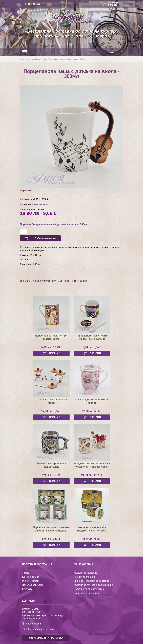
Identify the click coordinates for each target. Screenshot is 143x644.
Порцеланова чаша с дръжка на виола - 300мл (67, 59)
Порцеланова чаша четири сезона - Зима (51, 337)
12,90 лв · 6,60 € (92, 411)
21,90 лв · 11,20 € (92, 475)
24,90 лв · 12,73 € (51, 347)
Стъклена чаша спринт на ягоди (51, 401)
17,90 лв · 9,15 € (51, 411)
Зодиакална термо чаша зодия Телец (51, 465)
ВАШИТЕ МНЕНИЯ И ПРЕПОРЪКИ (46, 638)
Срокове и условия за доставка (91, 581)
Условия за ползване (85, 573)
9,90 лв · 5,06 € (92, 347)
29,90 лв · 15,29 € (51, 475)
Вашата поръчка (116, 4)
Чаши (32, 59)
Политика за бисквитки (87, 593)
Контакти (27, 589)
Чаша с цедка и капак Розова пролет (92, 401)
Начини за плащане (85, 577)
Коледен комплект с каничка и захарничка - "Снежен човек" (92, 465)
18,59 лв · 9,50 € (92, 539)
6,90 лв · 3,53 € (51, 539)
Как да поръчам (31, 577)
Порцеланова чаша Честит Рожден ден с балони (92, 337)
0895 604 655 (34, 4)
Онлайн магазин (31, 581)
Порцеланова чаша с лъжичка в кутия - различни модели (51, 529)
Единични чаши (41, 59)
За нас (26, 573)
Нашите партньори (32, 585)
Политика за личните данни (89, 589)
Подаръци (24, 59)
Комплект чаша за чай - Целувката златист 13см (92, 529)
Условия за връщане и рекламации (93, 585)
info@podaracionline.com (40, 629)
